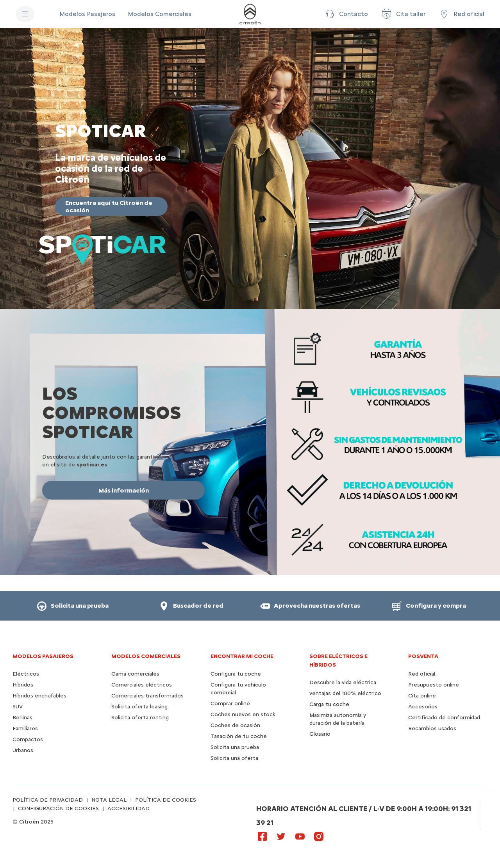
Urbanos (23, 750)
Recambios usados (432, 728)
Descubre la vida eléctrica (343, 682)
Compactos (28, 739)
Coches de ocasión (235, 725)
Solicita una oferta (234, 758)
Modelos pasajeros (43, 656)
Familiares (25, 728)
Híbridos (23, 685)
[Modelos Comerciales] (160, 14)
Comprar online (230, 703)
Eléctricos (26, 674)
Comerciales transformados (147, 696)
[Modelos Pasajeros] (87, 14)
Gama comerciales (135, 674)
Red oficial (422, 674)
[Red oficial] (461, 14)
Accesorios (423, 707)
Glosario (320, 734)
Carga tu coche (329, 704)
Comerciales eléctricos (142, 685)
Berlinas (22, 718)
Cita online (422, 696)
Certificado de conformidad (444, 718)
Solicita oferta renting (140, 718)
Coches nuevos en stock (243, 714)
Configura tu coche (236, 674)
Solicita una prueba (235, 747)
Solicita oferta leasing (139, 707)
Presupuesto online (434, 685)
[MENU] (25, 14)
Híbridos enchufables (39, 696)
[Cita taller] (403, 14)
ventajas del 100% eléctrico (345, 693)
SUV (18, 707)
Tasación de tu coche (239, 736)
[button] (346, 14)
